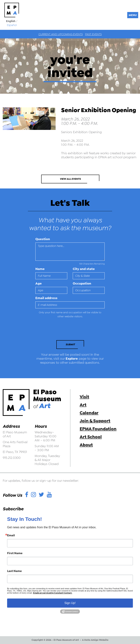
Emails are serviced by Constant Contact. (53, 593)
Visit (84, 397)
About (86, 445)
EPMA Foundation (98, 429)
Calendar (89, 413)
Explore (72, 359)
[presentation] (60, 330)
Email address (46, 298)
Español (12, 25)
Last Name (14, 571)
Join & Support (95, 421)
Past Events (93, 34)
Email (11, 535)
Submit (70, 344)
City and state (84, 269)
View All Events (70, 179)
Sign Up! (70, 603)
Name (40, 269)
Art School (91, 437)
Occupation (82, 283)
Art (83, 405)
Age (39, 283)
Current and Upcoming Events (61, 34)
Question (43, 239)
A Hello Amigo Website (95, 640)
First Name (15, 553)
